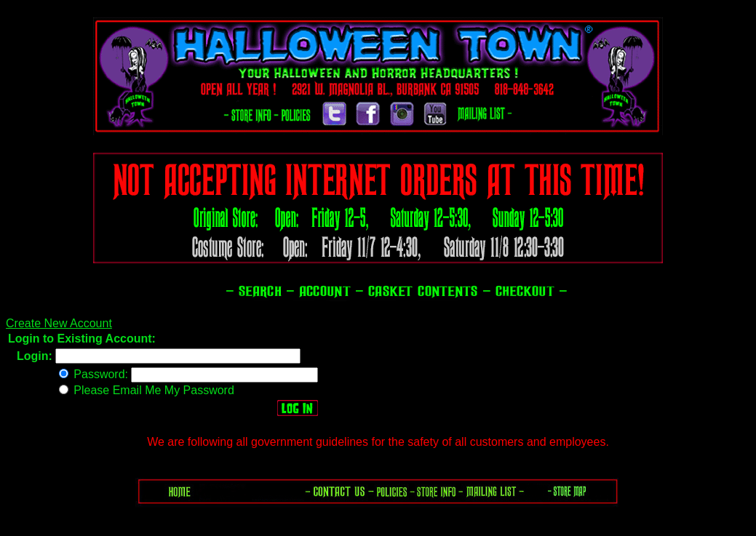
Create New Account (59, 323)
